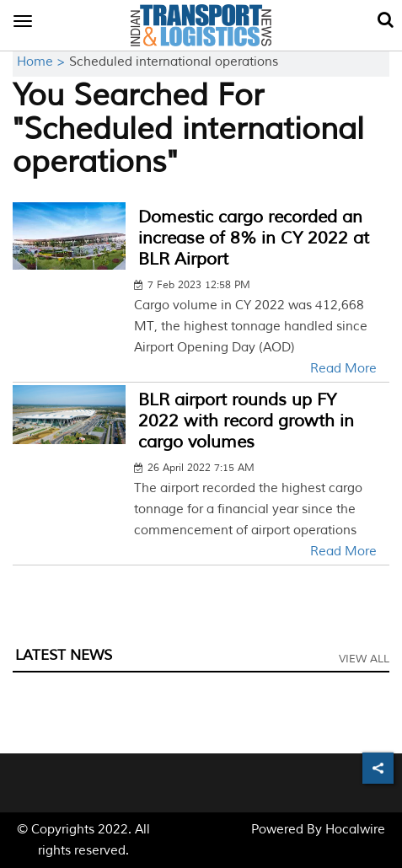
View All (364, 659)
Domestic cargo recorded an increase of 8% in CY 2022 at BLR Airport (254, 238)
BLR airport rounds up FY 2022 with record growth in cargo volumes (246, 421)
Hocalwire (355, 830)
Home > (43, 62)
